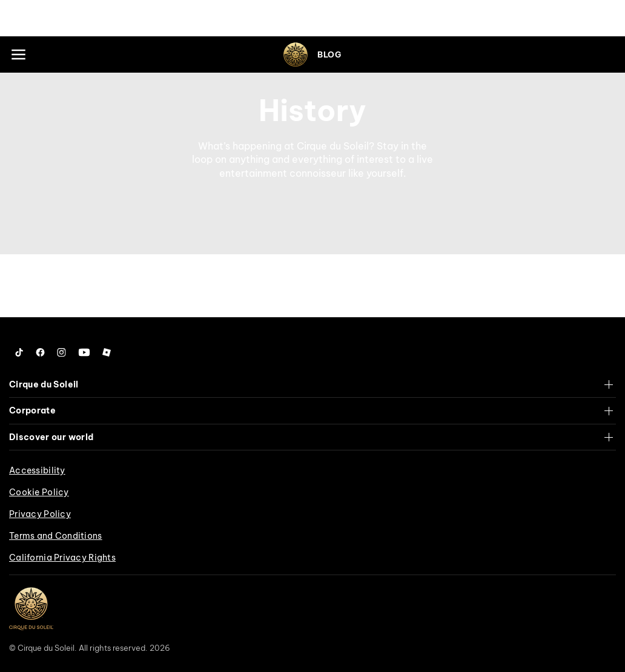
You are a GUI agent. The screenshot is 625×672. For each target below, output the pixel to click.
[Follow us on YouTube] (84, 352)
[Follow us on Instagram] (61, 352)
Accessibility (37, 470)
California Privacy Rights (62, 558)
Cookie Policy (39, 492)
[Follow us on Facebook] (40, 352)
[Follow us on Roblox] (107, 352)
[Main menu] (18, 54)
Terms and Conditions (56, 536)
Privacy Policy (40, 514)
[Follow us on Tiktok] (19, 352)
